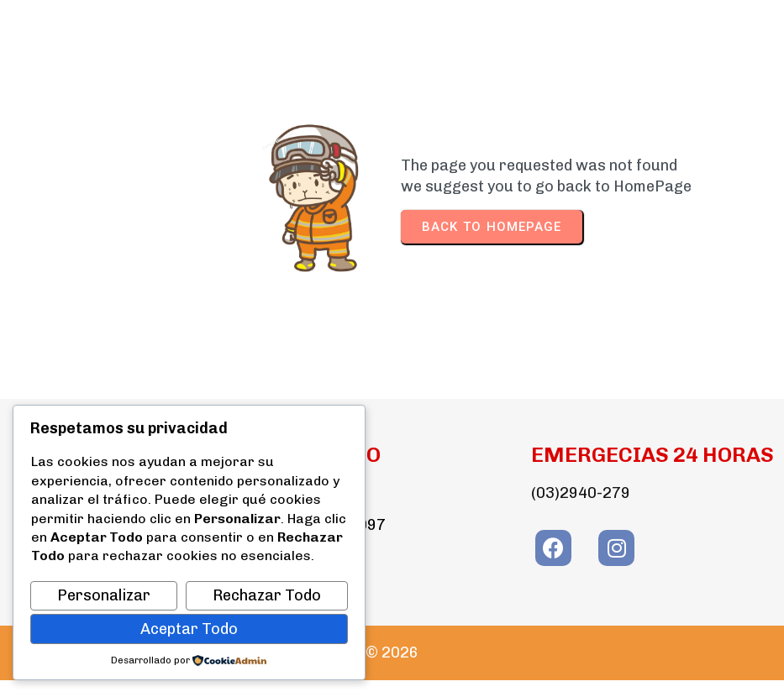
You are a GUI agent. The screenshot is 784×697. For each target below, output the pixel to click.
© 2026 (392, 652)
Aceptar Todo (189, 629)
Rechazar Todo (267, 595)
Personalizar (104, 595)
